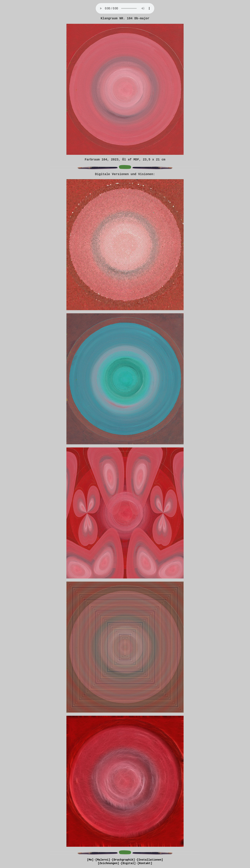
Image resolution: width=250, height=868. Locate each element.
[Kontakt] (145, 863)
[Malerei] (103, 860)
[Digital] (128, 863)
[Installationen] (150, 860)
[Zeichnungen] (108, 863)
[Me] (90, 860)
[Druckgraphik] (123, 860)
